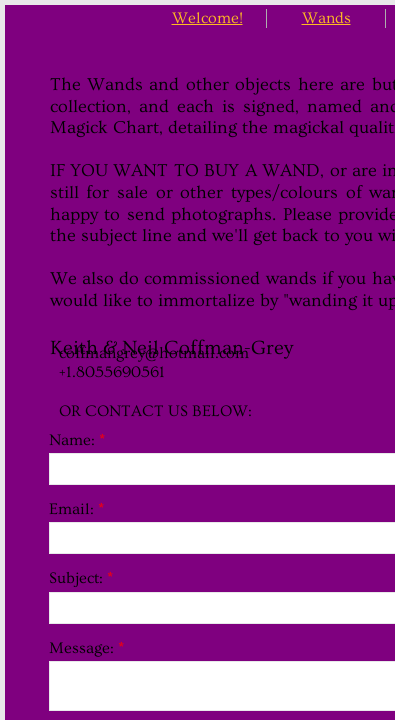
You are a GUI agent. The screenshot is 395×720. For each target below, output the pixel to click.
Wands (326, 18)
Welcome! (207, 18)
